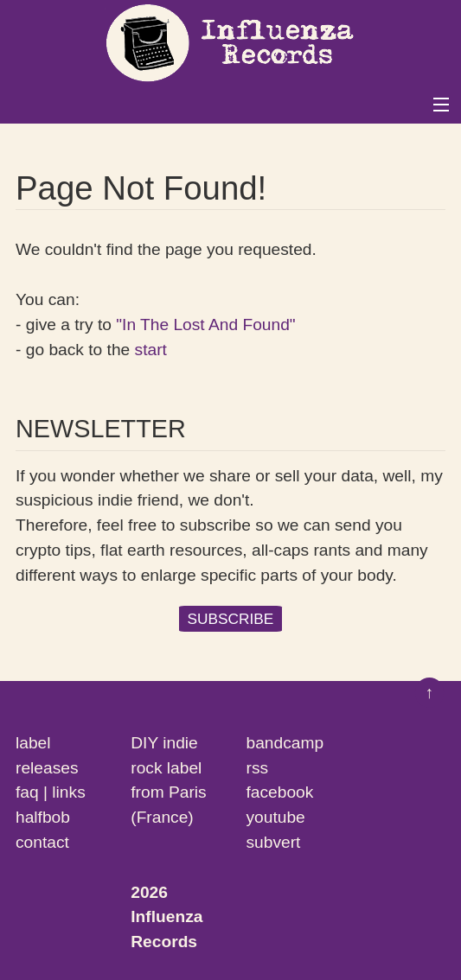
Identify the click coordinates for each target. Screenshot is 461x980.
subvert (274, 842)
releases (47, 768)
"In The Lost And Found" (205, 325)
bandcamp (285, 743)
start (151, 350)
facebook (280, 792)
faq (27, 792)
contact (42, 842)
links (68, 792)
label (33, 743)
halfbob (43, 817)
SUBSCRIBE (231, 619)
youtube (276, 817)
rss (258, 768)
